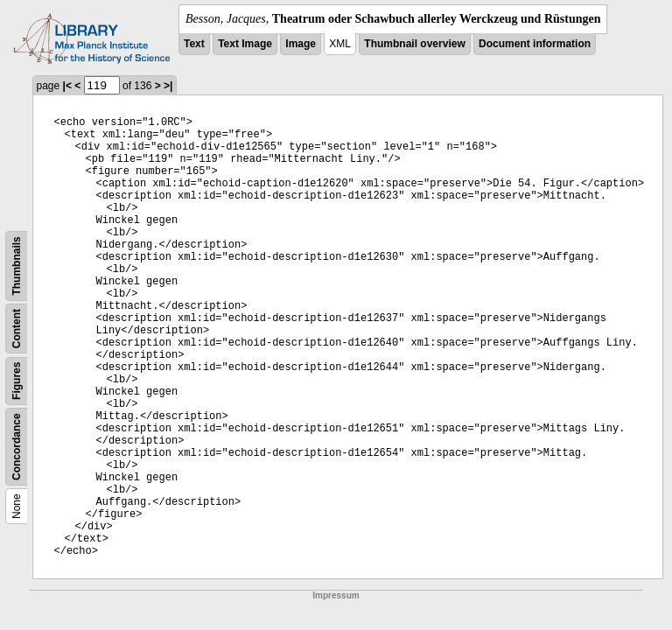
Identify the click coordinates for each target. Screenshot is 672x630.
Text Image (245, 44)
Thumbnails (17, 266)
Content (17, 329)
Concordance (17, 447)
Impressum (336, 595)
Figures (17, 381)
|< (67, 86)
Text (194, 44)
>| (168, 86)
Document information (535, 44)
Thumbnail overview (414, 44)
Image (301, 44)
